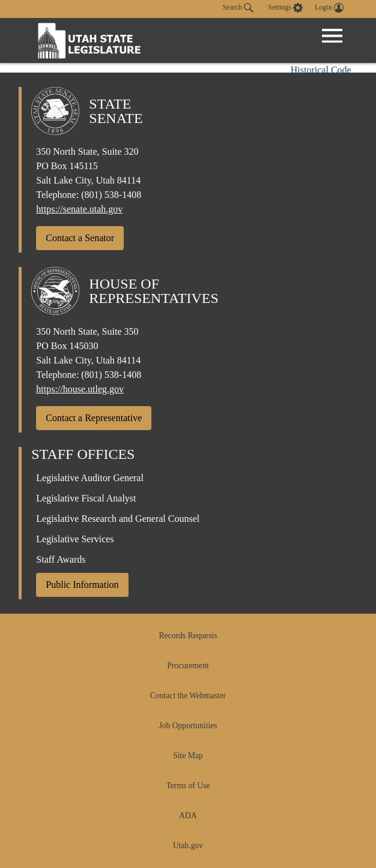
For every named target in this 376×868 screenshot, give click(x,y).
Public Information (82, 585)
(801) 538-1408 (111, 195)
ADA (188, 816)
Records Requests (188, 636)
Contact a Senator (80, 238)
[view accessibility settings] (285, 8)
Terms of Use (188, 786)
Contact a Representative (94, 418)
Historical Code (321, 70)
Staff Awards (61, 559)
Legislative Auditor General (90, 478)
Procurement (188, 666)
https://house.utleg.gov (80, 389)
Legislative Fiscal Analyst (86, 498)
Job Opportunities (188, 726)
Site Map (188, 756)
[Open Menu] (332, 36)
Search (238, 8)
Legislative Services (75, 539)
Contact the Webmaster (188, 696)
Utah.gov (188, 846)
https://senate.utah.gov (79, 209)
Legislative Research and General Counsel (118, 519)
